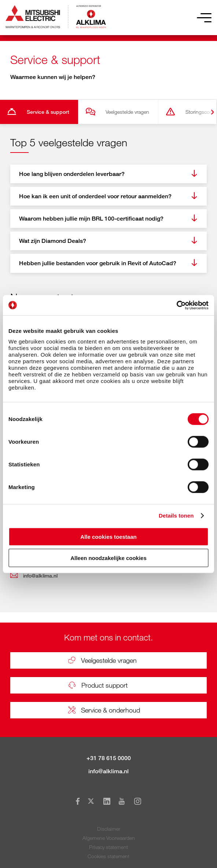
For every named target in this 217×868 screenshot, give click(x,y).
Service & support (48, 112)
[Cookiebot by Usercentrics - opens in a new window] (176, 305)
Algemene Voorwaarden (109, 838)
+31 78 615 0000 (109, 758)
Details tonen (176, 516)
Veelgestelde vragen (127, 112)
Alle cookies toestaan (108, 536)
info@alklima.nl (108, 771)
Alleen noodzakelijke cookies (108, 558)
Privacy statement (108, 847)
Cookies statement (108, 856)
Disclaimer (109, 829)
